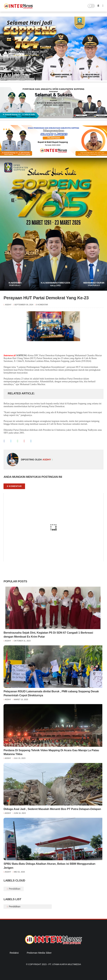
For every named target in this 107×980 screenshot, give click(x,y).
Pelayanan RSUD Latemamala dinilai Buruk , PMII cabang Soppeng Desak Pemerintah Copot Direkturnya (51, 693)
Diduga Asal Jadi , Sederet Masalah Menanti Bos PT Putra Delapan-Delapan (52, 809)
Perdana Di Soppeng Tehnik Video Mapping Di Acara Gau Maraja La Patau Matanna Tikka (51, 752)
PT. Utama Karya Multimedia (65, 964)
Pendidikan (14, 889)
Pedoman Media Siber (39, 953)
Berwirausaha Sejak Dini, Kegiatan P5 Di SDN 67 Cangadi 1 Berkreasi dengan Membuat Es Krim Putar (48, 635)
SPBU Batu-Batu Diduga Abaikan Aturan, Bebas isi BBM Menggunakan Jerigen (49, 866)
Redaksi (14, 953)
